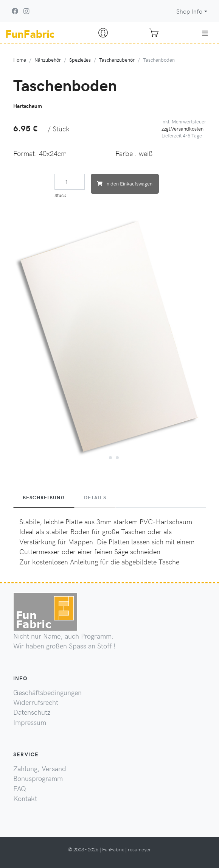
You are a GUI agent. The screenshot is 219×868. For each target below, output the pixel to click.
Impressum (30, 722)
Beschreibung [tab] (44, 497)
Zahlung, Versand (40, 768)
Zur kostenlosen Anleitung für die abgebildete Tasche (99, 562)
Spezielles (80, 60)
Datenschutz (32, 712)
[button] (103, 457)
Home (20, 60)
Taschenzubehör (117, 60)
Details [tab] (95, 497)
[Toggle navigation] (205, 33)
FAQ (20, 789)
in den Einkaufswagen (125, 183)
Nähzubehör (48, 60)
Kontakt (25, 798)
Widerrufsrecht (36, 702)
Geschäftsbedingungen (47, 692)
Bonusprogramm (38, 778)
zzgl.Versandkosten (182, 129)
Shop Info (189, 11)
